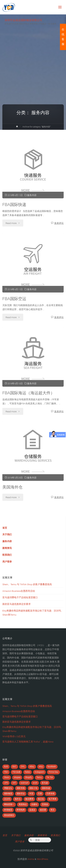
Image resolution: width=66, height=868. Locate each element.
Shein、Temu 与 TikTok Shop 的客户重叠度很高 (27, 584)
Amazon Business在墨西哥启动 (19, 591)
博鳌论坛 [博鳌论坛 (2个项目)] (8, 788)
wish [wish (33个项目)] (35, 783)
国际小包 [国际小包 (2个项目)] (33, 788)
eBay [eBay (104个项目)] (32, 767)
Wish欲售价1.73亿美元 (14, 736)
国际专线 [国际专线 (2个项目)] (21, 788)
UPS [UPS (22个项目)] (6, 783)
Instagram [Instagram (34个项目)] (39, 772)
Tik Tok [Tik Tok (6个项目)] (50, 777)
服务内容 (32, 195)
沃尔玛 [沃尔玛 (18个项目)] (7, 799)
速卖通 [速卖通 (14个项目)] (43, 810)
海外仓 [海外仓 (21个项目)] (18, 799)
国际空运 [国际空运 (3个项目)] (21, 794)
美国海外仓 (12, 487)
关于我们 (7, 534)
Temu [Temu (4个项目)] (39, 777)
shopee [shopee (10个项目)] (17, 777)
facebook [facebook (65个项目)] (52, 767)
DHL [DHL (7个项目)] (23, 767)
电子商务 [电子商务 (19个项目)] (53, 799)
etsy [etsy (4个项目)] (41, 767)
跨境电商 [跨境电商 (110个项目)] (21, 810)
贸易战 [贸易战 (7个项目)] (45, 804)
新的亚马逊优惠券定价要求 (16, 604)
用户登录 (7, 562)
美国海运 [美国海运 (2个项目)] (23, 804)
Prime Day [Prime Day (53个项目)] (53, 772)
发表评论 (59, 223)
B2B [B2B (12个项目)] (6, 767)
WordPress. (43, 859)
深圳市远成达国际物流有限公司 (23, 20)
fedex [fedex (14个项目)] (28, 772)
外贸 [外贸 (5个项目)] (31, 794)
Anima (31, 859)
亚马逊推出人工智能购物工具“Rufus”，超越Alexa (28, 742)
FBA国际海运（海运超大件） (28, 393)
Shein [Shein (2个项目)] (7, 777)
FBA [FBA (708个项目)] (6, 772)
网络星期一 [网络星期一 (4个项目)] (9, 804)
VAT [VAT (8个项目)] (14, 783)
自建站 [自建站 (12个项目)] (34, 804)
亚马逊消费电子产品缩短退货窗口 (20, 597)
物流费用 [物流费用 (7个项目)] (29, 799)
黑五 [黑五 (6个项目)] (53, 810)
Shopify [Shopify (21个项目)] (29, 777)
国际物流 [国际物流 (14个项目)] (8, 794)
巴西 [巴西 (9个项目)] (40, 794)
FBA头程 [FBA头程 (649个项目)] (16, 772)
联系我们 (7, 555)
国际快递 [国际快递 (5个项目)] (46, 788)
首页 (5, 528)
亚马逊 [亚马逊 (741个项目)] (45, 783)
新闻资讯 (7, 548)
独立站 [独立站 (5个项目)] (41, 799)
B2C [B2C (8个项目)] (14, 767)
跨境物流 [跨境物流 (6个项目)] (8, 810)
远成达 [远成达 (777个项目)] (32, 810)
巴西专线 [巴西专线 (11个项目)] (51, 794)
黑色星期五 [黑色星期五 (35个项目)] (9, 815)
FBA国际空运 (14, 299)
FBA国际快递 (14, 205)
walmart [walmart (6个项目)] (24, 783)
